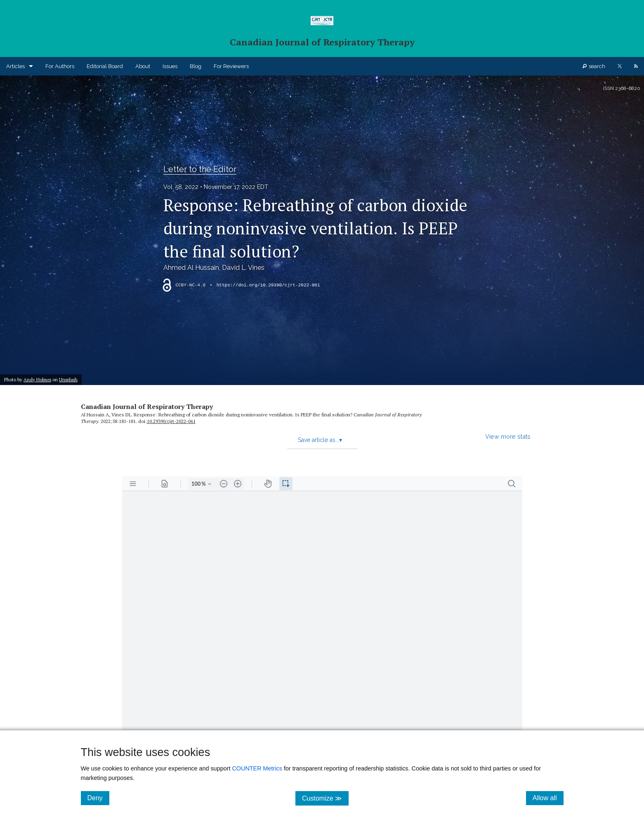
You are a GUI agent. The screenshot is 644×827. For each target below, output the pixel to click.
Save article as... (320, 440)
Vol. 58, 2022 (181, 187)
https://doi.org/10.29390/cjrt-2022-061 (268, 285)
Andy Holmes (37, 379)
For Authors (60, 66)
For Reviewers (231, 66)
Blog (196, 66)
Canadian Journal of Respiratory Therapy (147, 406)
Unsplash (68, 379)
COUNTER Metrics (257, 768)
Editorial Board (105, 66)
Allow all (548, 798)
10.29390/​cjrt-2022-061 (171, 421)
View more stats (508, 436)
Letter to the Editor (200, 169)
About (143, 66)
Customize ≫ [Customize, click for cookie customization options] (325, 798)
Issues (170, 66)
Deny (98, 798)
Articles (15, 66)
